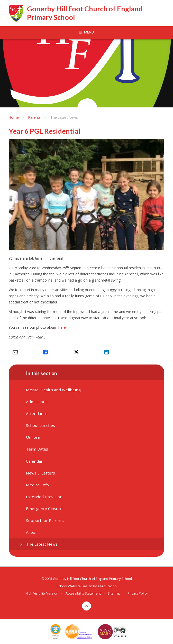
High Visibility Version (42, 593)
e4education (107, 586)
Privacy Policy (138, 593)
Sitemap (114, 593)
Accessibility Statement (83, 593)
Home (14, 117)
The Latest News (64, 117)
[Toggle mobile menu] (86, 32)
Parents (34, 117)
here (62, 327)
